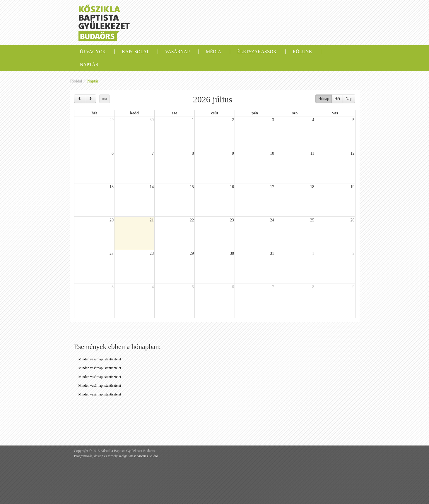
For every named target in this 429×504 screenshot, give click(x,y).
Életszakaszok (257, 52)
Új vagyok (93, 52)
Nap (349, 99)
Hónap (324, 99)
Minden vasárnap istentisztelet (100, 359)
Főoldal (76, 81)
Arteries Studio (147, 456)
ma (104, 99)
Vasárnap (177, 52)
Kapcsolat (135, 52)
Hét (337, 99)
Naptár (89, 64)
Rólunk (303, 52)
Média (213, 52)
